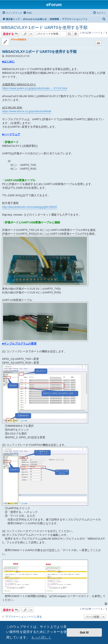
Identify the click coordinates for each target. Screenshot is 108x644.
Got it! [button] (84, 632)
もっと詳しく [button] (41, 637)
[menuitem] (27, 13)
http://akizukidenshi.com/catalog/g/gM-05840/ (30, 207)
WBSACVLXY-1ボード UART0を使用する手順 (44, 27)
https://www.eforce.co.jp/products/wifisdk (27, 111)
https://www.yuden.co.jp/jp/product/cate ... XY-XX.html (35, 88)
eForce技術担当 (19, 40)
